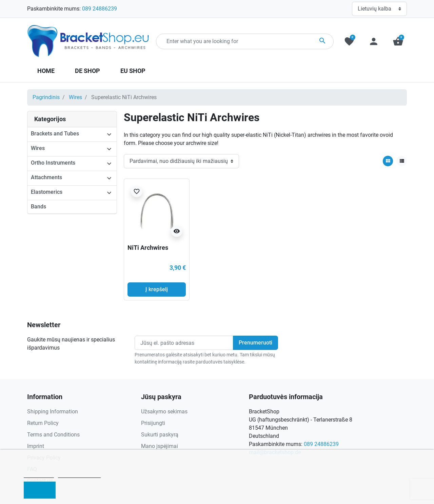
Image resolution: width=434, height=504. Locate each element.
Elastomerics (47, 192)
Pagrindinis (46, 97)
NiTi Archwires (148, 248)
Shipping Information (53, 412)
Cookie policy (39, 475)
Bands (38, 207)
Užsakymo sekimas (164, 412)
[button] (398, 41)
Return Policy (43, 423)
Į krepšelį (157, 289)
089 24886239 (100, 9)
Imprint (36, 446)
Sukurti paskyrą (160, 435)
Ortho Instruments (53, 163)
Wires (75, 97)
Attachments (46, 177)
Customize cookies (79, 475)
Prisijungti (153, 423)
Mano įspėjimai (160, 446)
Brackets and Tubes (55, 134)
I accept (40, 490)
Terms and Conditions (53, 435)
